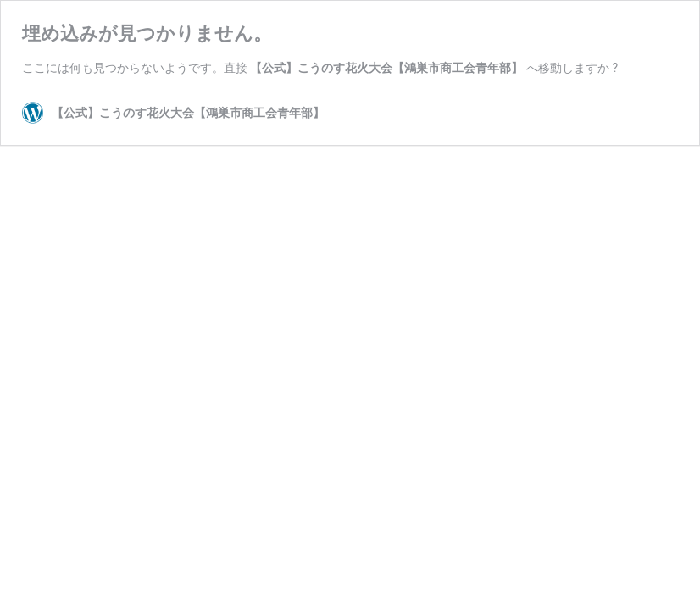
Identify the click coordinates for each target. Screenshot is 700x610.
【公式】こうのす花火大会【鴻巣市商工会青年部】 (386, 68)
